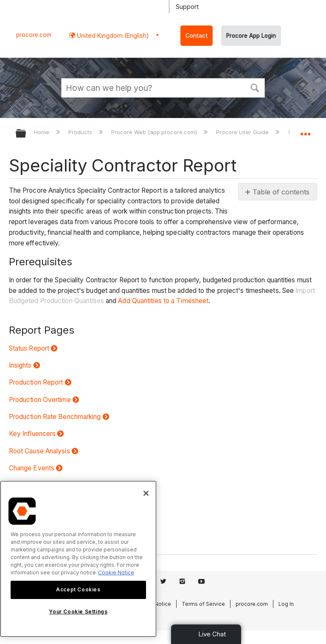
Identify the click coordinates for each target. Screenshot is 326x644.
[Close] (146, 493)
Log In (286, 604)
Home (42, 132)
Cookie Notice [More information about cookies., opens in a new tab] (116, 572)
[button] (255, 87)
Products (81, 132)
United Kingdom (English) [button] (112, 35)
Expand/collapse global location (305, 131)
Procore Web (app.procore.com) (155, 132)
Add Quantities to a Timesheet (163, 301)
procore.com (34, 35)
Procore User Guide (243, 132)
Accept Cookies (78, 589)
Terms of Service (203, 604)
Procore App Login (251, 36)
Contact (197, 36)
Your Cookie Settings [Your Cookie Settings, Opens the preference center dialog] (78, 612)
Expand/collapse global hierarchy (26, 134)
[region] (78, 559)
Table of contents (281, 192)
